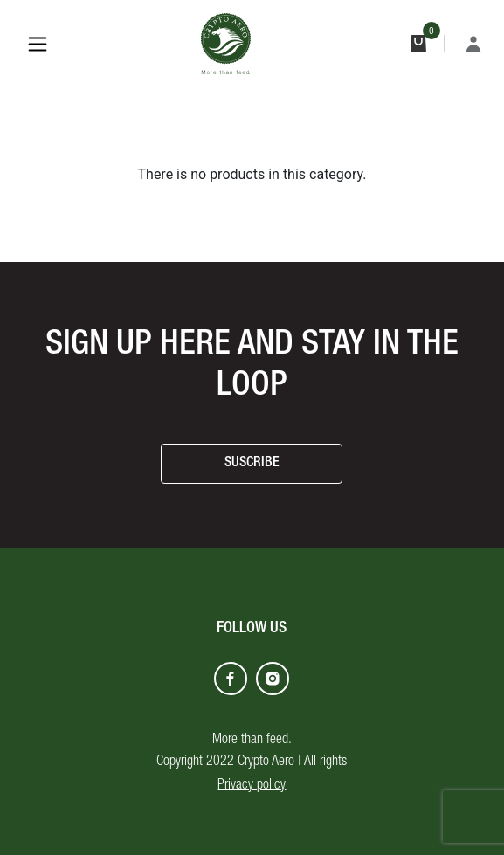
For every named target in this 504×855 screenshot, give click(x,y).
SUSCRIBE (252, 464)
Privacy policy (252, 786)
